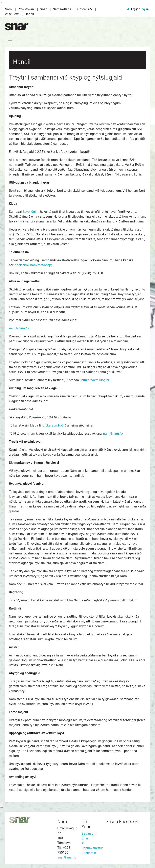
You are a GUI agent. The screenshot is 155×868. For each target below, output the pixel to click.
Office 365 (85, 9)
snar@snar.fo (67, 857)
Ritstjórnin (89, 853)
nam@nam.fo (113, 433)
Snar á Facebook (122, 822)
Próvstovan (26, 9)
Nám (8, 9)
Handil (29, 14)
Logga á (136, 9)
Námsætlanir (62, 9)
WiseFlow (12, 14)
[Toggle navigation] (10, 42)
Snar (43, 9)
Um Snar (86, 824)
